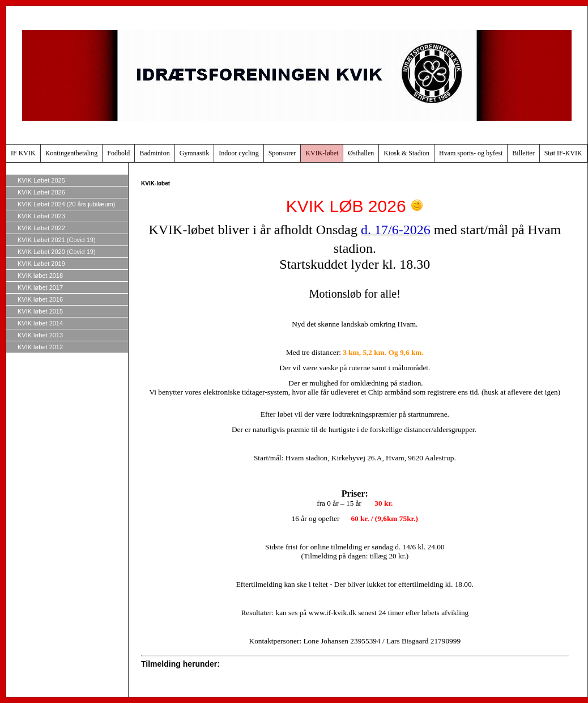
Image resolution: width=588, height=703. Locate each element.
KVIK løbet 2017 (40, 287)
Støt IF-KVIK (563, 153)
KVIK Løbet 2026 (41, 192)
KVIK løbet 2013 (40, 335)
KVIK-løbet (322, 153)
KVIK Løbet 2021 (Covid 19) (57, 240)
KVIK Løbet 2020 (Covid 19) (57, 252)
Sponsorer (282, 153)
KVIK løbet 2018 (40, 276)
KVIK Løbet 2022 (41, 228)
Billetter (523, 153)
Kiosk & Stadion (406, 153)
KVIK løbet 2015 (40, 311)
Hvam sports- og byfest (471, 153)
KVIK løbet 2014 (40, 323)
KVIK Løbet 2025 (41, 180)
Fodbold (118, 153)
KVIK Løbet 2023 (41, 216)
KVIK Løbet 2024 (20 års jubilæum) (66, 204)
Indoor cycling (238, 153)
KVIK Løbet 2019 (41, 264)
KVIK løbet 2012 (40, 347)
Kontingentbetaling (72, 153)
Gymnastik (195, 153)
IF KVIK (23, 153)
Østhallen (361, 153)
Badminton (154, 153)
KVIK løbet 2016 (40, 299)
